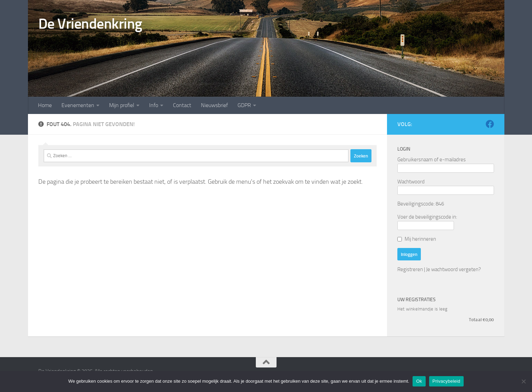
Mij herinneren (420, 239)
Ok (419, 381)
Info (154, 105)
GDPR (244, 105)
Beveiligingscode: (416, 204)
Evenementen (78, 105)
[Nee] (523, 381)
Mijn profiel (122, 105)
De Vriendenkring (90, 24)
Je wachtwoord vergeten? (453, 269)
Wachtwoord (411, 182)
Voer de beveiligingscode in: (427, 217)
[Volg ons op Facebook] (490, 124)
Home (45, 105)
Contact (182, 105)
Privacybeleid (447, 381)
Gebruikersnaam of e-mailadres (432, 160)
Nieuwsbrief (214, 105)
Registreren (410, 269)
